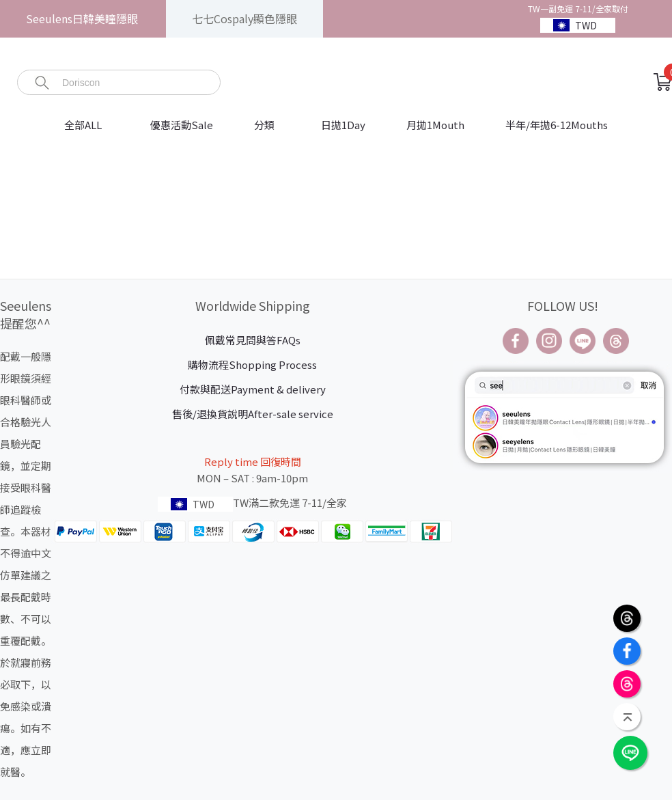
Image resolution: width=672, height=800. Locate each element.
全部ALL (84, 125)
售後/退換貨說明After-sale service (253, 414)
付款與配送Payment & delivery (253, 389)
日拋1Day (343, 125)
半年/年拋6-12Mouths (557, 125)
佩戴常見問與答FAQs (253, 340)
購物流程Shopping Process (252, 364)
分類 (264, 125)
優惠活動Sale (182, 125)
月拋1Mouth (435, 125)
